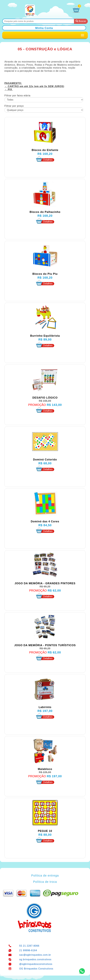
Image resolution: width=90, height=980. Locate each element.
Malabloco (45, 769)
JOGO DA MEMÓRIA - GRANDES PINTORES (45, 583)
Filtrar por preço (14, 106)
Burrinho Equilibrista (45, 336)
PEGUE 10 (45, 831)
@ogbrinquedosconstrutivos (36, 964)
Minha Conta (44, 28)
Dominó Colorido (45, 460)
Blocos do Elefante (45, 150)
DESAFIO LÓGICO (45, 398)
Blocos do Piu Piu (45, 274)
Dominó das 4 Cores (45, 521)
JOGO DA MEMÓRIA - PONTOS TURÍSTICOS (45, 645)
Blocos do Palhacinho (45, 212)
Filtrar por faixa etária (17, 96)
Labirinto (45, 707)
